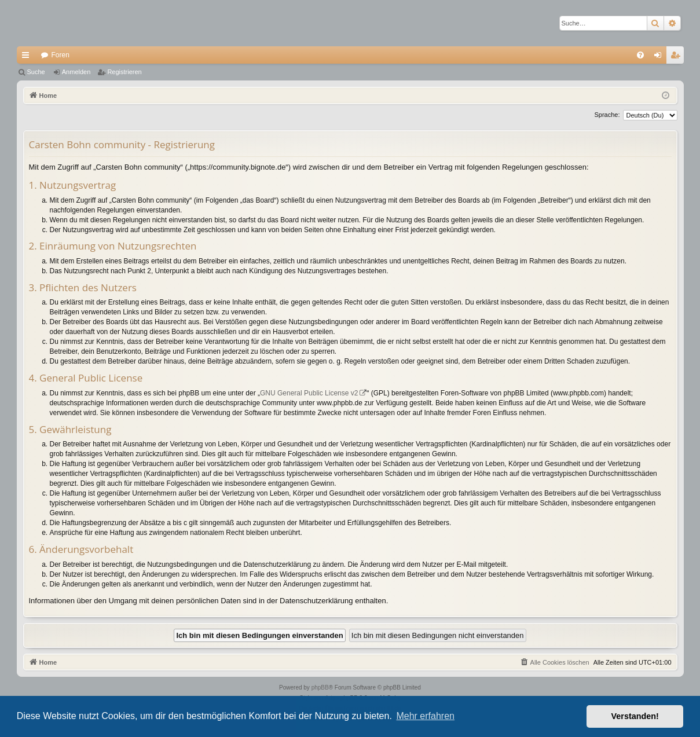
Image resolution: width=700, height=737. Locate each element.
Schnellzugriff (28, 57)
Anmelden (76, 72)
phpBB (320, 687)
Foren (61, 55)
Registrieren (124, 72)
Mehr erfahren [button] (425, 716)
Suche (36, 72)
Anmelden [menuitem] (660, 57)
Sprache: (607, 115)
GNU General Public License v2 (309, 393)
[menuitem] (640, 55)
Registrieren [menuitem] (677, 57)
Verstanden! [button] (635, 716)
